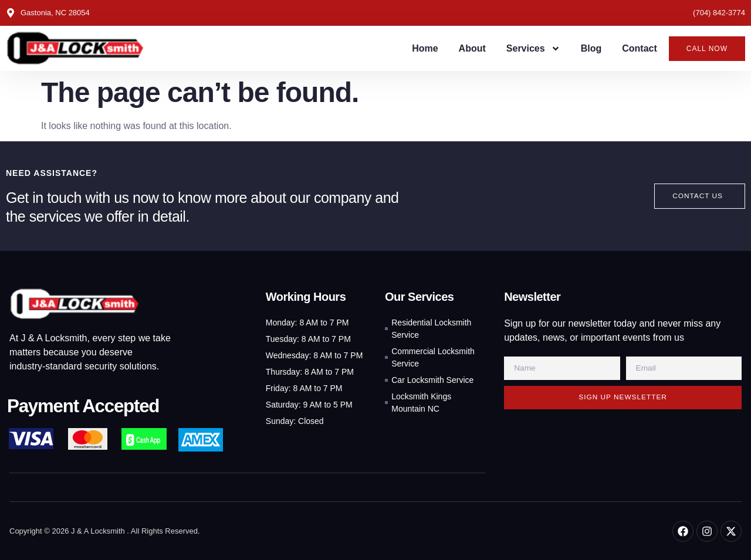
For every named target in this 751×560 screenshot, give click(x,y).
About (472, 48)
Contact (640, 48)
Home (425, 48)
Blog (591, 48)
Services (533, 49)
